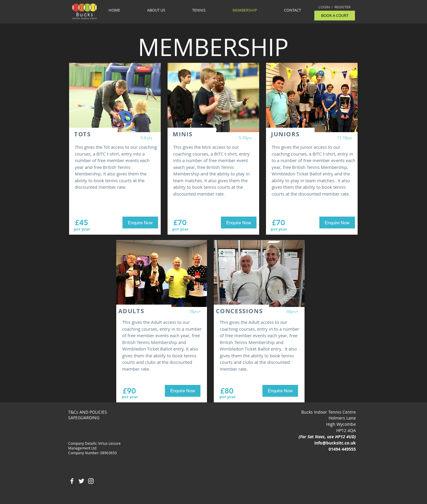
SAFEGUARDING (84, 418)
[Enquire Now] (140, 223)
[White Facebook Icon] (72, 481)
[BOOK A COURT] (335, 16)
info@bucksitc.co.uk (335, 443)
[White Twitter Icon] (81, 481)
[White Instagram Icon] (91, 481)
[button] (199, 10)
